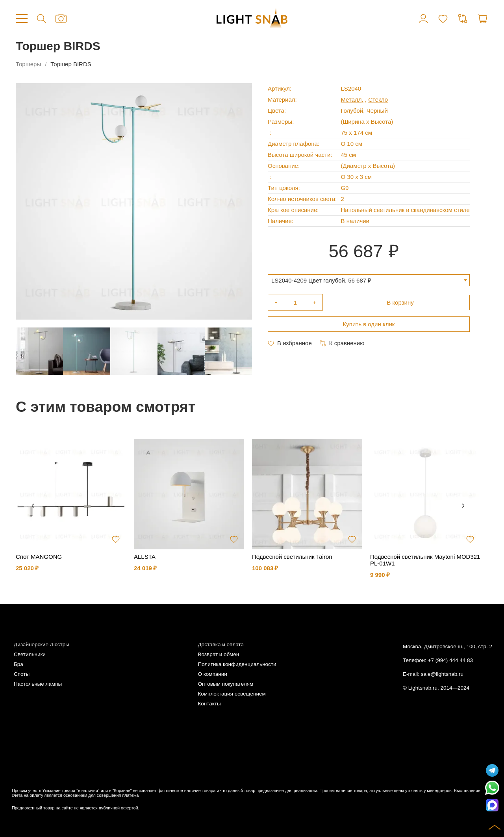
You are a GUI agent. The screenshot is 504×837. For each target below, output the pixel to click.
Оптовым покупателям (225, 684)
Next (463, 506)
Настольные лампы (38, 684)
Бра (19, 664)
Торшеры (28, 64)
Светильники (30, 654)
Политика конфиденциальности (237, 664)
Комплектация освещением (232, 694)
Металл (351, 100)
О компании (212, 674)
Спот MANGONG (39, 557)
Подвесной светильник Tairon (292, 557)
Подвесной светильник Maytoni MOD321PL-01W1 (425, 560)
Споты (22, 674)
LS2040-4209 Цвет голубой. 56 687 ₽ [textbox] (321, 280)
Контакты (209, 704)
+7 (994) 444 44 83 (450, 660)
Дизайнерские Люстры (42, 644)
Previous (33, 506)
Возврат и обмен (218, 654)
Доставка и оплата (220, 644)
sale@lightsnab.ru (442, 674)
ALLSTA (145, 557)
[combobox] (369, 280)
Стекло (378, 100)
